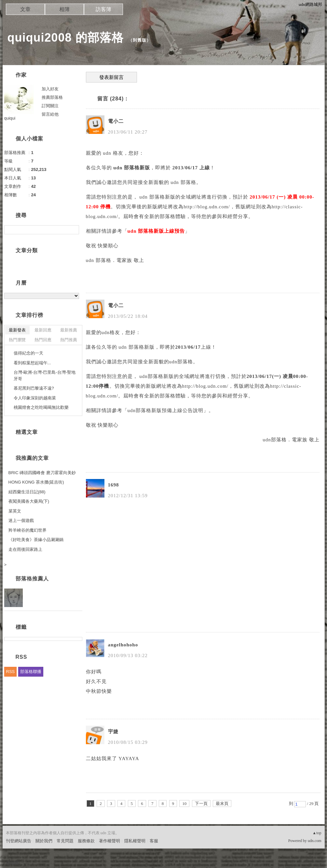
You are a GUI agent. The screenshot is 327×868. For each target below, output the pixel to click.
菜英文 (15, 511)
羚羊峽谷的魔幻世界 (27, 530)
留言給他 (50, 114)
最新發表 (17, 330)
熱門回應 (43, 340)
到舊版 (140, 40)
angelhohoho (123, 645)
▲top (317, 833)
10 (184, 803)
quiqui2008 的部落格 (66, 38)
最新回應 (43, 330)
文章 (25, 9)
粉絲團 (12, 863)
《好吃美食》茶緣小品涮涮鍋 (36, 540)
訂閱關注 (50, 106)
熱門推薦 (69, 340)
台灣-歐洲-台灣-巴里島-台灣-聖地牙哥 (45, 376)
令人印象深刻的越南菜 (35, 398)
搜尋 (73, 230)
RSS (11, 672)
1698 (114, 485)
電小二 (116, 121)
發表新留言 (111, 77)
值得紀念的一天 (28, 353)
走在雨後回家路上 (25, 549)
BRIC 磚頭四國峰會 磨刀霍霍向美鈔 (42, 473)
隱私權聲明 (135, 841)
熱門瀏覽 (17, 340)
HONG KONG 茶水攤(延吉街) (36, 482)
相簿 (64, 9)
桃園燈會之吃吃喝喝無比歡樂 (41, 407)
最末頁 (222, 803)
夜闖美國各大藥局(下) (29, 501)
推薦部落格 (52, 97)
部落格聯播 (31, 672)
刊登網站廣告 (19, 841)
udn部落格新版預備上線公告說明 (166, 410)
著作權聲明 (109, 841)
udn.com (315, 841)
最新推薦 (69, 330)
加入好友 (50, 89)
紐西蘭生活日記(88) (27, 492)
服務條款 (86, 841)
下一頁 (201, 803)
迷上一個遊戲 (21, 520)
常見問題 (65, 841)
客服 (154, 841)
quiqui (10, 118)
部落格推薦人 (32, 579)
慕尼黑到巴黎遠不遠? (34, 388)
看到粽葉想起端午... (32, 363)
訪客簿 (103, 9)
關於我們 (44, 841)
